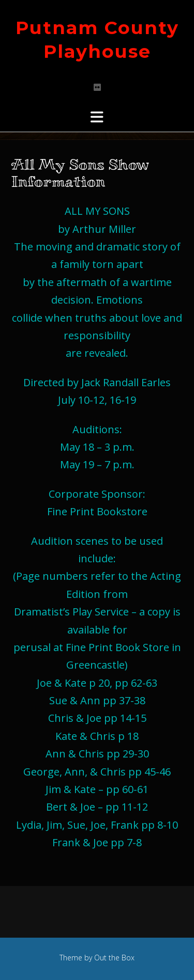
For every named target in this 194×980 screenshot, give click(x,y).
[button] (97, 117)
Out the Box (114, 958)
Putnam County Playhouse (97, 39)
